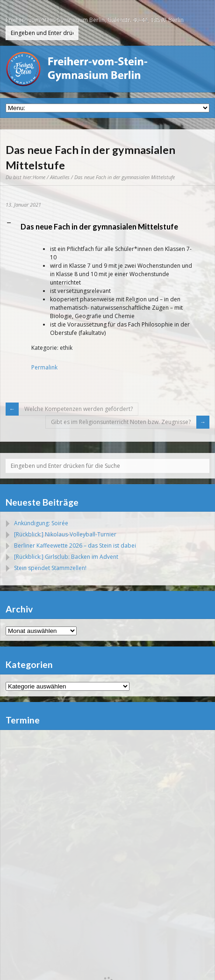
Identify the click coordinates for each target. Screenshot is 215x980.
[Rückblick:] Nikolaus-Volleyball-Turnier (65, 534)
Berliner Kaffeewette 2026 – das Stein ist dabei (75, 546)
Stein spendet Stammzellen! (50, 568)
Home (39, 177)
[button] (107, 227)
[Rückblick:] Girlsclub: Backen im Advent (66, 557)
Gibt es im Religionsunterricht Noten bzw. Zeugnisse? (121, 422)
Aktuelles (60, 177)
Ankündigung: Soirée (41, 523)
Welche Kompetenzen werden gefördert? (79, 409)
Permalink (44, 367)
